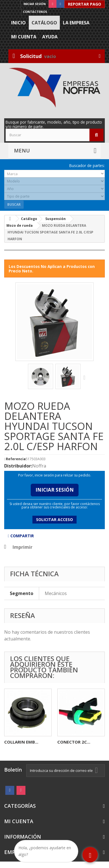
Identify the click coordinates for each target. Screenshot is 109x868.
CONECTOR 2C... (74, 742)
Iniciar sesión (35, 4)
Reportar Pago (85, 4)
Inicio (18, 23)
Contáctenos (35, 12)
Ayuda (50, 37)
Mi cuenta (24, 37)
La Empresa (76, 23)
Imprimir (22, 547)
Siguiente (86, 377)
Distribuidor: (18, 466)
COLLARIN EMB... (21, 742)
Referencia (16, 459)
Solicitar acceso (54, 519)
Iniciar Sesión (55, 490)
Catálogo (44, 23)
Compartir (21, 536)
